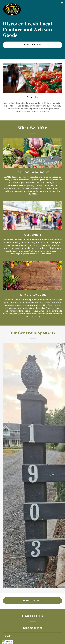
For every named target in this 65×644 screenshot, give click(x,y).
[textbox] (32, 636)
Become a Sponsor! (33, 600)
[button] (62, 3)
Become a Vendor (32, 45)
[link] (12, 3)
